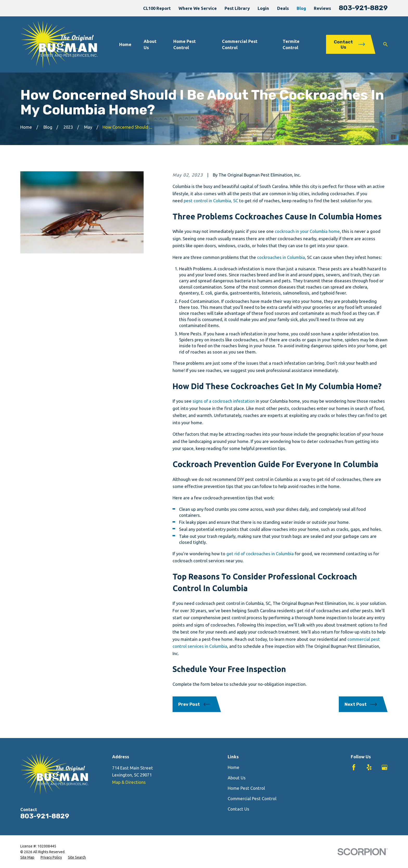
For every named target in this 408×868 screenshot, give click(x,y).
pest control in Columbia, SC (211, 201)
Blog (301, 8)
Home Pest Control (246, 788)
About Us (237, 778)
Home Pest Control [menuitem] (184, 44)
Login (263, 8)
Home (234, 767)
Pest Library (237, 8)
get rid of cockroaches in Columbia (260, 554)
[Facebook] (354, 767)
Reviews (322, 8)
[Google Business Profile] (384, 767)
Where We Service (198, 8)
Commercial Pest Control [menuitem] (240, 44)
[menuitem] (27, 857)
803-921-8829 (363, 8)
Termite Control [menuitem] (291, 44)
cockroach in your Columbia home (307, 231)
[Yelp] (369, 767)
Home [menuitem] (125, 44)
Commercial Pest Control (252, 798)
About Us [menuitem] (150, 44)
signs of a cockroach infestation (224, 401)
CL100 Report (157, 8)
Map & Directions (129, 782)
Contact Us (238, 809)
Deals (283, 8)
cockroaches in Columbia (281, 257)
